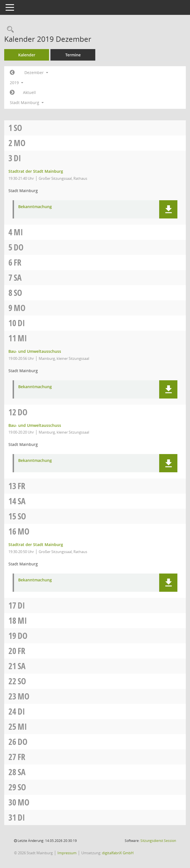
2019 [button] (17, 83)
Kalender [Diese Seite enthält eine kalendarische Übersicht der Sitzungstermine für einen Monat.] (27, 55)
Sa (18, 278)
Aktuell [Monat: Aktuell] (29, 92)
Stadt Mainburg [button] (27, 103)
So (18, 128)
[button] (168, 209)
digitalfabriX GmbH (118, 853)
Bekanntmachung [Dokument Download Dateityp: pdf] (35, 207)
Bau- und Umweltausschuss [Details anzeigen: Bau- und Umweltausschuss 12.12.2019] (35, 425)
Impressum (67, 853)
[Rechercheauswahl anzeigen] (9, 30)
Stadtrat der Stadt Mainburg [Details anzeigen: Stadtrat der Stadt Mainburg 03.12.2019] (36, 171)
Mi (18, 232)
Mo (20, 143)
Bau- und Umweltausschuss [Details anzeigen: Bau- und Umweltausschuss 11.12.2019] (35, 351)
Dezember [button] (36, 72)
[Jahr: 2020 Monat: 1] (12, 93)
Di (17, 158)
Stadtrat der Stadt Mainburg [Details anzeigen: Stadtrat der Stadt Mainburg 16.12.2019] (36, 544)
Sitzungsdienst (158, 841)
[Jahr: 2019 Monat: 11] (12, 73)
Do (19, 247)
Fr (18, 262)
